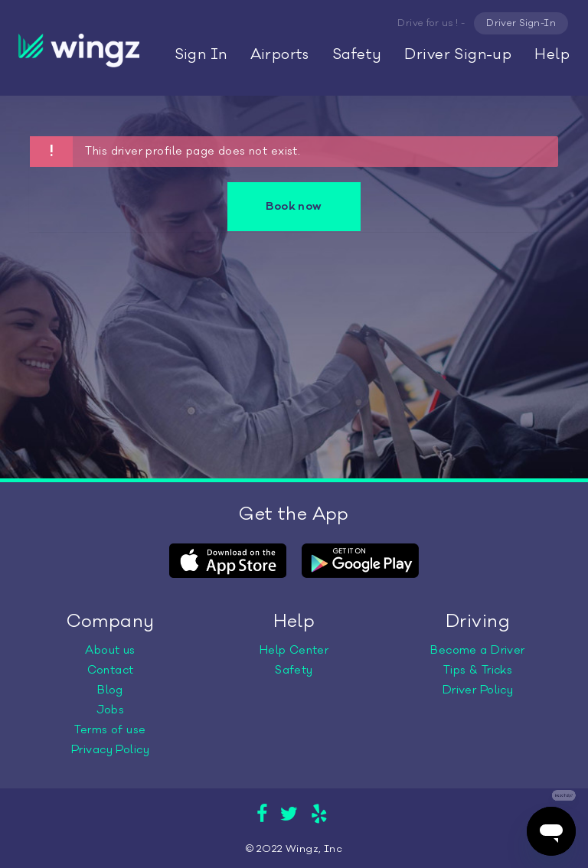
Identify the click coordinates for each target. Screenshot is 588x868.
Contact (111, 670)
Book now (294, 206)
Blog (110, 690)
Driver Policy (478, 690)
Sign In (201, 54)
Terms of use (110, 730)
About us (110, 650)
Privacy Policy (110, 750)
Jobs (111, 710)
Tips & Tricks (478, 670)
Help (552, 54)
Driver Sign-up (458, 54)
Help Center (294, 650)
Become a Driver (477, 650)
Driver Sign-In (521, 23)
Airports (280, 54)
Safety (357, 54)
